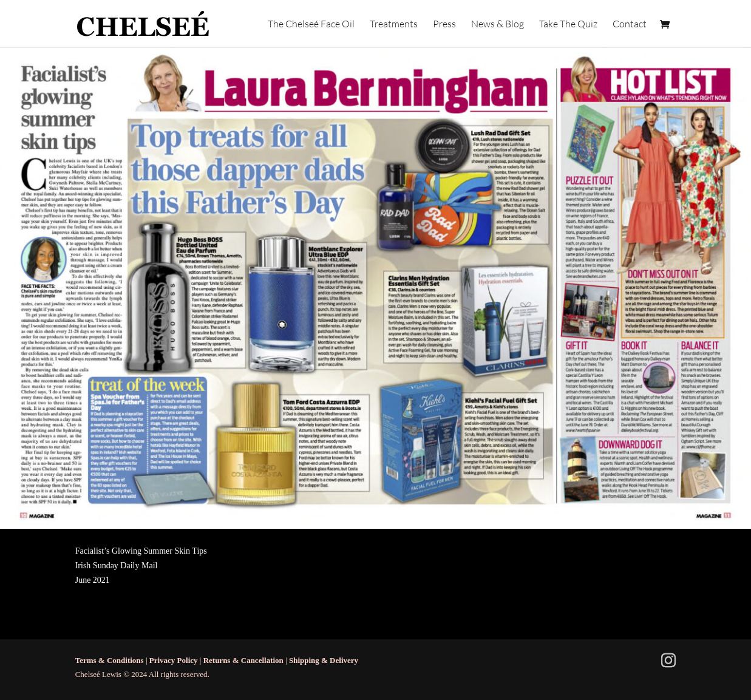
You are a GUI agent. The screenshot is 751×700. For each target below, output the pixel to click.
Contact (630, 25)
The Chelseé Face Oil (311, 25)
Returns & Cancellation (243, 660)
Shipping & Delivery (324, 660)
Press (444, 25)
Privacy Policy (174, 660)
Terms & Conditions (110, 660)
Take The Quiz (568, 25)
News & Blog (498, 25)
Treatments (394, 25)
